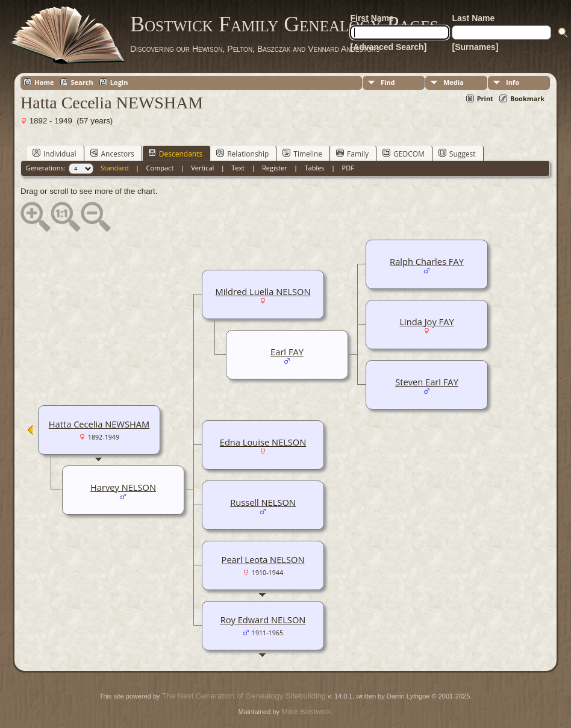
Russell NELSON (263, 502)
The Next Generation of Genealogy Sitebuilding (244, 696)
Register (275, 168)
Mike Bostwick (306, 711)
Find (388, 82)
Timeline (302, 154)
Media (454, 82)
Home (44, 82)
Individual (55, 154)
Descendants (175, 154)
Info (513, 82)
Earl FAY (287, 352)
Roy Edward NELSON (263, 620)
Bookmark (527, 98)
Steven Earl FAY (427, 382)
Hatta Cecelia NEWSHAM (99, 424)
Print (485, 98)
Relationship (242, 154)
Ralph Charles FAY (427, 261)
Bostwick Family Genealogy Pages (284, 24)
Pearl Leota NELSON (263, 559)
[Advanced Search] (388, 47)
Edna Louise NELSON (263, 442)
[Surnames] (475, 47)
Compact (160, 168)
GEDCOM (404, 154)
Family (352, 154)
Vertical (202, 168)
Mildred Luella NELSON (263, 291)
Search (82, 82)
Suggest (457, 154)
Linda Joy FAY (426, 322)
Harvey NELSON (123, 487)
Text (238, 168)
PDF (348, 168)
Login (119, 82)
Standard (115, 168)
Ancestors (112, 154)
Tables (315, 168)
